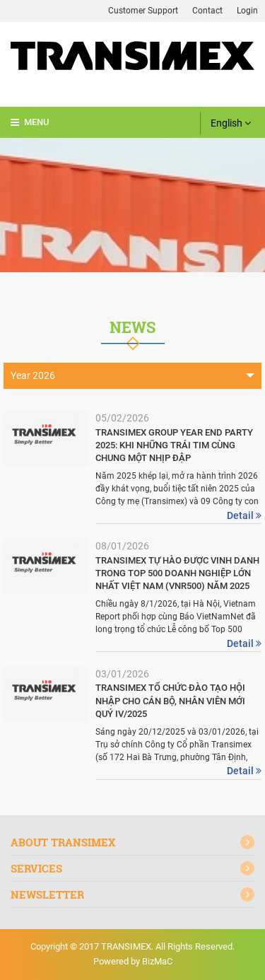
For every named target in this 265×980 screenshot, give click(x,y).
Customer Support (143, 11)
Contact (207, 11)
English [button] (231, 123)
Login (247, 11)
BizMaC (157, 961)
